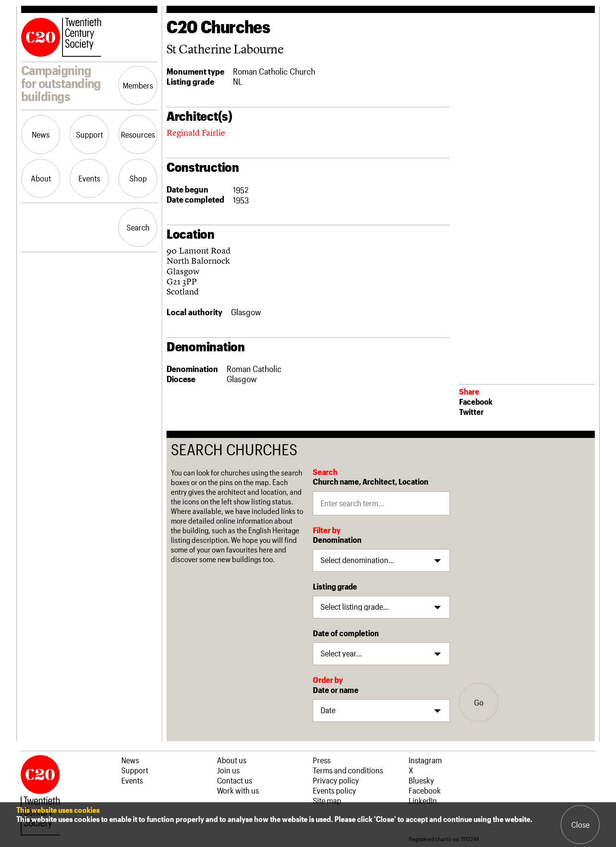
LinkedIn (423, 800)
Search (138, 227)
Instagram (425, 760)
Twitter (471, 411)
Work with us (238, 790)
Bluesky (421, 780)
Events (89, 178)
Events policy (334, 790)
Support (90, 134)
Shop (138, 178)
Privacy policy (336, 780)
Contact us (235, 780)
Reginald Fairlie (196, 133)
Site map (327, 800)
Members (138, 85)
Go (479, 702)
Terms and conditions (348, 770)
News (41, 134)
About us (232, 760)
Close (580, 824)
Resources (138, 134)
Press (322, 760)
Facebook (476, 401)
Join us (228, 770)
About (41, 178)
